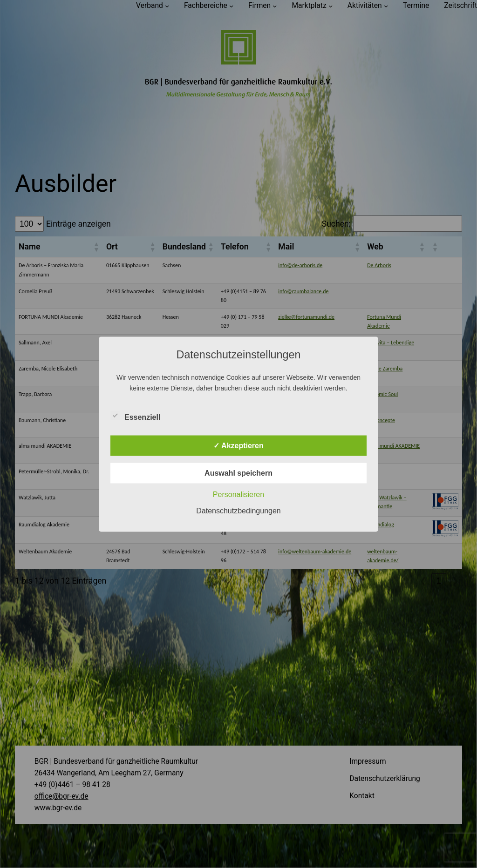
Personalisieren (238, 494)
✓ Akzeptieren (238, 445)
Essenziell (135, 416)
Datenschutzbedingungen (238, 510)
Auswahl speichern (238, 473)
